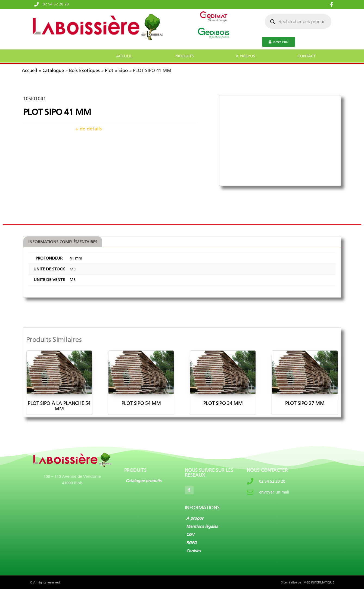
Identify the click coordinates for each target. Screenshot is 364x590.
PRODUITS (184, 56)
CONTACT (307, 56)
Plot (109, 70)
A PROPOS (245, 56)
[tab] (65, 242)
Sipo (123, 70)
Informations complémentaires (65, 242)
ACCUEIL (124, 56)
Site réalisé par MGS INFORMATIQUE (308, 583)
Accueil (29, 70)
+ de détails (88, 129)
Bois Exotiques (84, 70)
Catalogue (53, 70)
